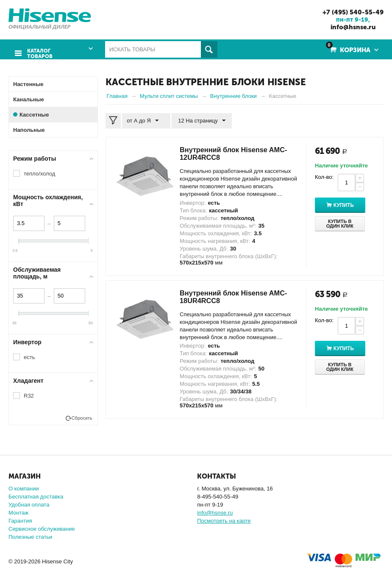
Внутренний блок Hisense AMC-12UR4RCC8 (228, 153)
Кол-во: (324, 177)
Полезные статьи (30, 536)
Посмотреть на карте (224, 520)
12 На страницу (198, 120)
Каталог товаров (38, 50)
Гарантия (20, 520)
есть (29, 357)
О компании (24, 488)
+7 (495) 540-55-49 (350, 12)
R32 (29, 395)
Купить (348, 205)
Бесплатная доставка (36, 496)
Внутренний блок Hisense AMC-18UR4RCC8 (228, 296)
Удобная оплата (29, 504)
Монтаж (18, 512)
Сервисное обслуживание (42, 528)
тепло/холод (39, 173)
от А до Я (144, 120)
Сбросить (82, 418)
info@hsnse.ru (350, 27)
